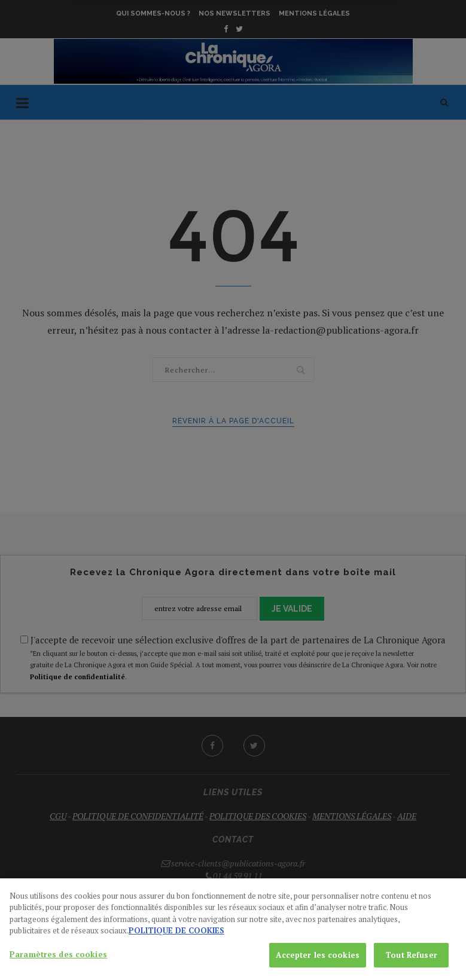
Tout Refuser (411, 964)
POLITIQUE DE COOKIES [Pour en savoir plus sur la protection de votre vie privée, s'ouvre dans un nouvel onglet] (176, 939)
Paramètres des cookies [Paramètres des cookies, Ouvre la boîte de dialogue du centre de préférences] (58, 963)
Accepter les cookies (318, 964)
